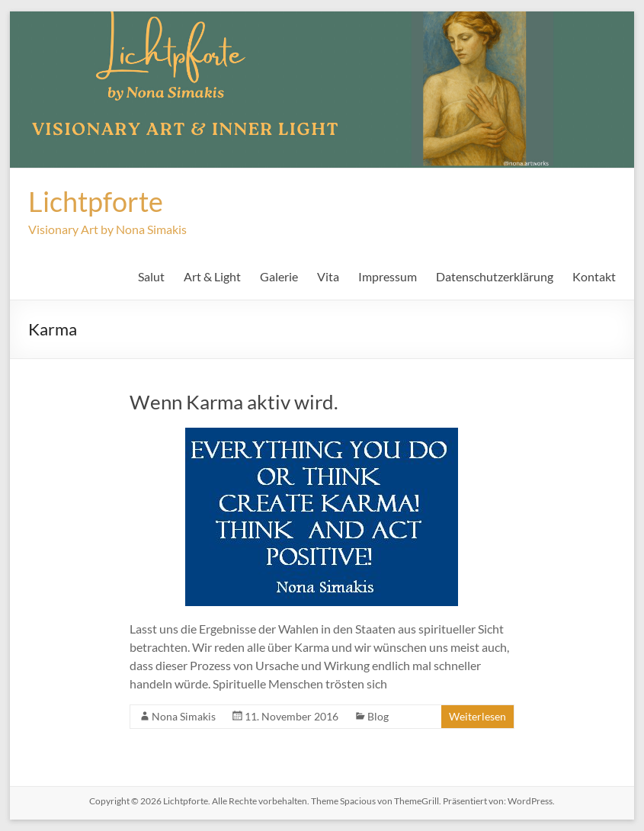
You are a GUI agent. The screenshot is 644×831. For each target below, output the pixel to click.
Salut (151, 276)
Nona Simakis (184, 716)
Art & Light (212, 276)
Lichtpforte (96, 201)
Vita (328, 276)
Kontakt (594, 276)
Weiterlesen (477, 716)
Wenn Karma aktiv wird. (234, 402)
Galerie (279, 276)
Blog (378, 716)
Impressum (388, 276)
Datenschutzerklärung (495, 276)
